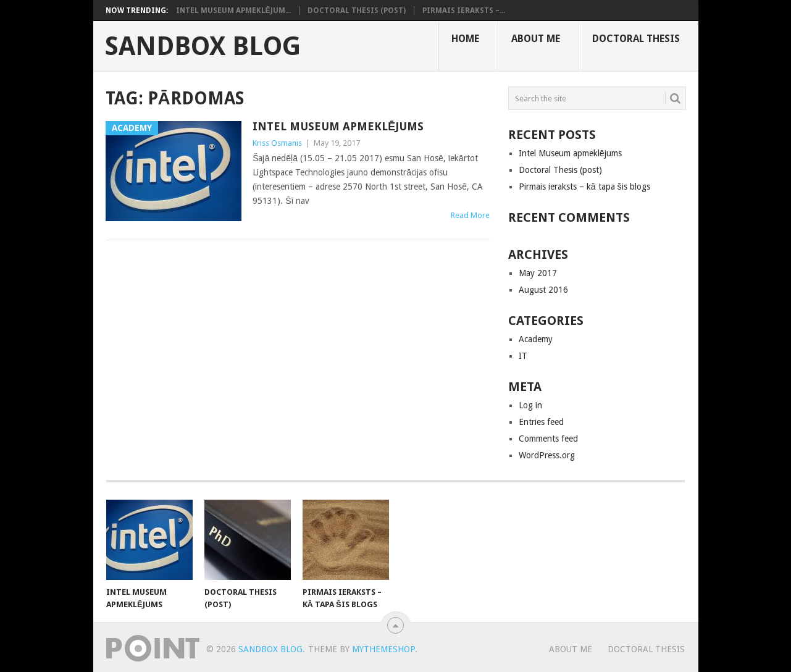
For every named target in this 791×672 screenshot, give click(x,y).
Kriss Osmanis (277, 143)
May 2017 (538, 273)
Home (465, 39)
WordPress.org (547, 455)
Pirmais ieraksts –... (464, 10)
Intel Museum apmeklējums (338, 126)
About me (536, 39)
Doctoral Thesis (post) (357, 10)
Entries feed (541, 422)
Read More (470, 215)
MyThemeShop (383, 649)
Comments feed (548, 439)
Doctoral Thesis (636, 39)
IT (523, 356)
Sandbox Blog (203, 46)
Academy (536, 339)
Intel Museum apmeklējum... (233, 10)
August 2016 (543, 290)
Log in (530, 405)
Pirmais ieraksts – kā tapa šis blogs (584, 187)
